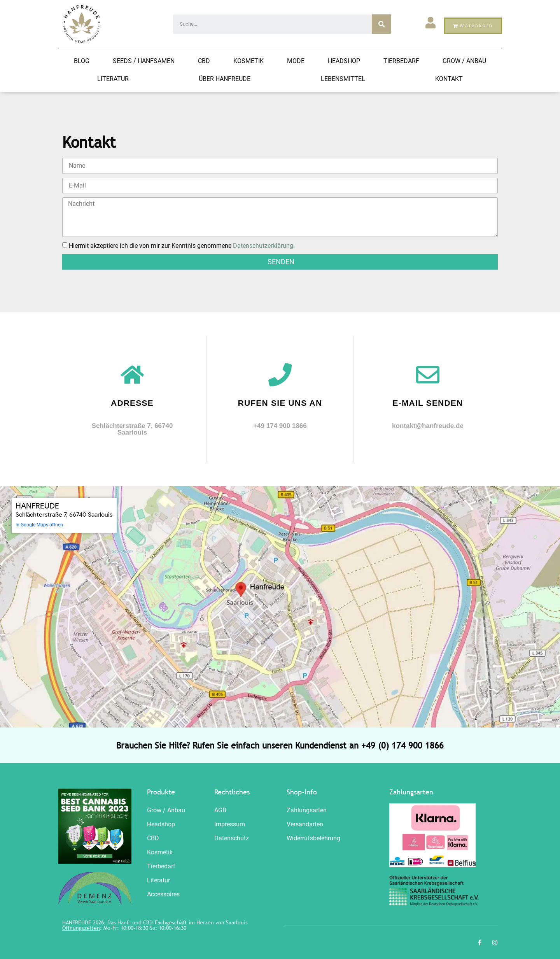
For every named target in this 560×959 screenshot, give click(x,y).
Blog (82, 61)
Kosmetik (248, 61)
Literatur (113, 79)
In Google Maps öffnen (39, 525)
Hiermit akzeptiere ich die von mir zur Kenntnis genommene (182, 245)
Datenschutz (232, 838)
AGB (220, 810)
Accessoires (163, 894)
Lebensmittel (343, 79)
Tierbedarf (401, 61)
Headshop (344, 61)
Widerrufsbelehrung (313, 838)
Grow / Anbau (464, 61)
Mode (296, 61)
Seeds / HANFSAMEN (144, 61)
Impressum (230, 824)
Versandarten (305, 824)
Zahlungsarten (307, 810)
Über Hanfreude (225, 79)
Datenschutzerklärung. (264, 245)
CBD (204, 61)
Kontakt (449, 79)
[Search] (381, 24)
